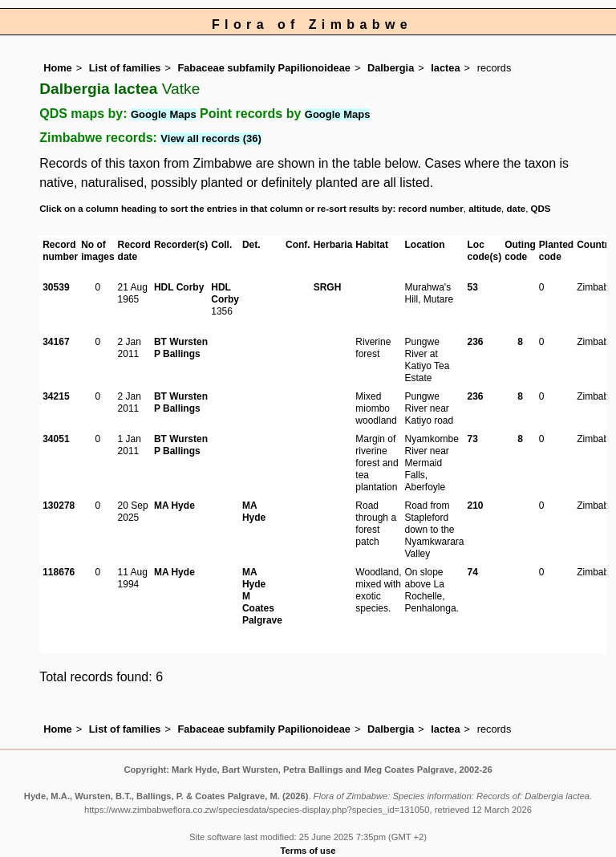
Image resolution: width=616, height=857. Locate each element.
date (517, 209)
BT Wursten (181, 342)
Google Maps (164, 114)
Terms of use (308, 851)
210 (476, 506)
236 (476, 342)
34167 (56, 342)
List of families (125, 68)
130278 (59, 506)
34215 (56, 396)
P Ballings (177, 354)
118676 (59, 572)
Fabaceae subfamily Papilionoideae (264, 68)
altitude (485, 209)
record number (430, 209)
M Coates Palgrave (262, 608)
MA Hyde (174, 506)
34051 (56, 439)
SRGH (328, 287)
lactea (445, 68)
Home (58, 68)
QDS (541, 209)
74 (473, 572)
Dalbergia (391, 68)
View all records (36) (211, 138)
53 (473, 287)
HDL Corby (179, 287)
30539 (56, 287)
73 (473, 439)
